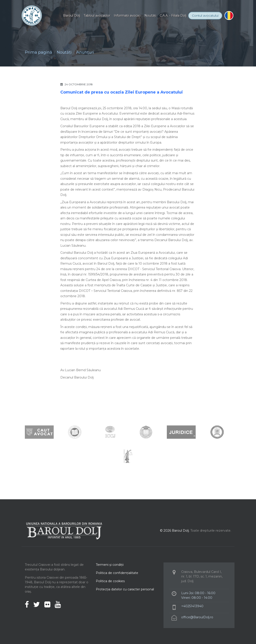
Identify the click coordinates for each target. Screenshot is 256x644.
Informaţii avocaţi (127, 16)
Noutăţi (150, 16)
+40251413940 (192, 606)
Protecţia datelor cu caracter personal (125, 589)
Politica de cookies (110, 581)
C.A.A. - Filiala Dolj (173, 16)
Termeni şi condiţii (110, 565)
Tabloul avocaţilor (97, 16)
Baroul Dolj (72, 16)
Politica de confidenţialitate (117, 573)
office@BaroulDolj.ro (197, 617)
